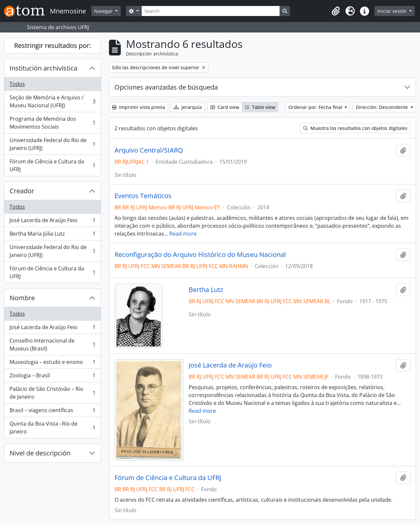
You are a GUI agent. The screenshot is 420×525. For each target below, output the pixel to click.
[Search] (211, 11)
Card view (225, 107)
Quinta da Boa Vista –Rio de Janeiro (52, 428)
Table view (260, 107)
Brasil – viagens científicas (52, 412)
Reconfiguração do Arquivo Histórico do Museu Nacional (200, 255)
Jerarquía (188, 107)
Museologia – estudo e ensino (52, 363)
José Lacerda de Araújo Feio (52, 222)
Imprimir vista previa (138, 107)
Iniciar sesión (393, 11)
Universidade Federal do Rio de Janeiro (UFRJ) (52, 144)
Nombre (22, 298)
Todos (17, 84)
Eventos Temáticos (143, 196)
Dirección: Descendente (382, 107)
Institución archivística (43, 68)
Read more (183, 234)
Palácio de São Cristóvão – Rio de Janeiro (52, 393)
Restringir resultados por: (52, 45)
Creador (22, 191)
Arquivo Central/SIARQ (149, 150)
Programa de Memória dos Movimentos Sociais (52, 123)
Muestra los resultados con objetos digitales (355, 128)
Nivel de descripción (40, 453)
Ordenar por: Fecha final (316, 107)
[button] (336, 11)
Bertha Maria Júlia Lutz (52, 235)
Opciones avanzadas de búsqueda (166, 87)
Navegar (104, 11)
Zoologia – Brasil (52, 377)
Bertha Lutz (206, 290)
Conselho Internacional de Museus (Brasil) (52, 345)
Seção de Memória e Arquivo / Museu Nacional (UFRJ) (52, 101)
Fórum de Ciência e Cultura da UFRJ (52, 165)
